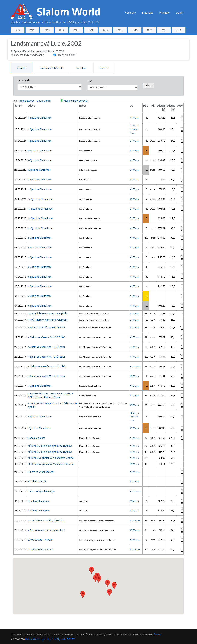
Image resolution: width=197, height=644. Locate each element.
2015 (179, 30)
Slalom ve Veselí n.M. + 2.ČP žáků (47, 337)
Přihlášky (164, 13)
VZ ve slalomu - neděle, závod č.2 (46, 520)
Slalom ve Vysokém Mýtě (41, 472)
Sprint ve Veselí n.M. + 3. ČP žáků (46, 327)
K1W (135, 118)
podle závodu (27, 101)
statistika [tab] (81, 68)
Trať (89, 81)
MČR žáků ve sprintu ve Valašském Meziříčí (51, 458)
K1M (135, 386)
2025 (32, 30)
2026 (18, 30)
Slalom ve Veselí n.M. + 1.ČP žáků (47, 366)
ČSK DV (157, 635)
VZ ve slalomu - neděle (40, 540)
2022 (76, 30)
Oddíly (180, 13)
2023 (61, 30)
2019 (120, 30)
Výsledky (130, 13)
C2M (135, 413)
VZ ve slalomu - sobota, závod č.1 (46, 530)
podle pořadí (44, 101)
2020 (105, 30)
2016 (164, 30)
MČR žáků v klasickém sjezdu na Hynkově (50, 446)
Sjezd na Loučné (37, 482)
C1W (135, 141)
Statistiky (147, 13)
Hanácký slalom (36, 438)
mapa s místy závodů (75, 101)
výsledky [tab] (22, 68)
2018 (135, 30)
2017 (149, 30)
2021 (91, 30)
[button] (95, 578)
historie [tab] (104, 68)
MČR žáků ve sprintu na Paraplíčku (48, 314)
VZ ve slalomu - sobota (40, 550)
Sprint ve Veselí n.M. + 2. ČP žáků (46, 357)
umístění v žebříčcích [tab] (51, 68)
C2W (135, 126)
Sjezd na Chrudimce (40, 118)
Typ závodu (24, 81)
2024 (47, 30)
